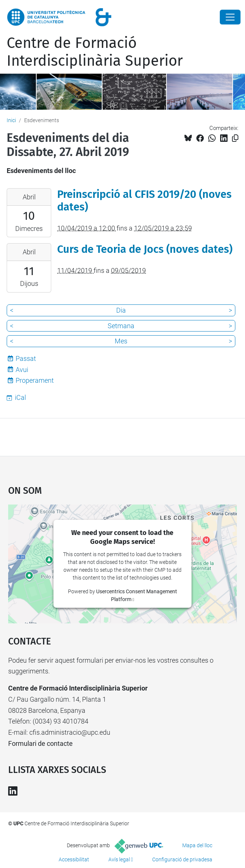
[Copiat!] (235, 138)
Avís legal (119, 859)
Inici (11, 120)
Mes (121, 341)
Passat (26, 358)
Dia (121, 310)
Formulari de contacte (40, 743)
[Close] (230, 17)
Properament (35, 380)
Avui (22, 370)
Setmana (121, 326)
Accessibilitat (74, 859)
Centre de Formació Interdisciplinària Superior (95, 52)
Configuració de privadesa (182, 859)
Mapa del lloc (197, 845)
